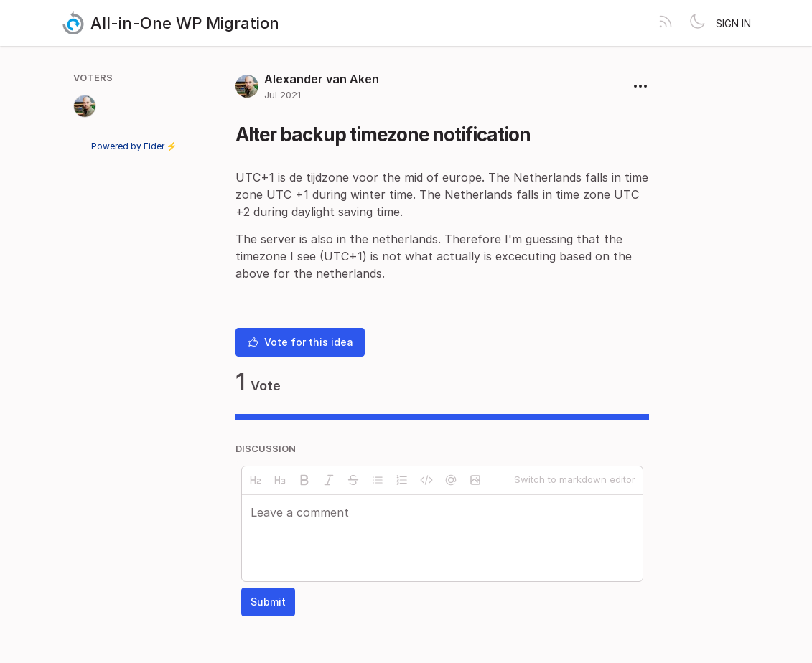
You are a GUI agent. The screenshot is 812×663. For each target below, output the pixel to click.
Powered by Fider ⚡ (134, 146)
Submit (268, 602)
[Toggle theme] (697, 23)
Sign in (733, 23)
